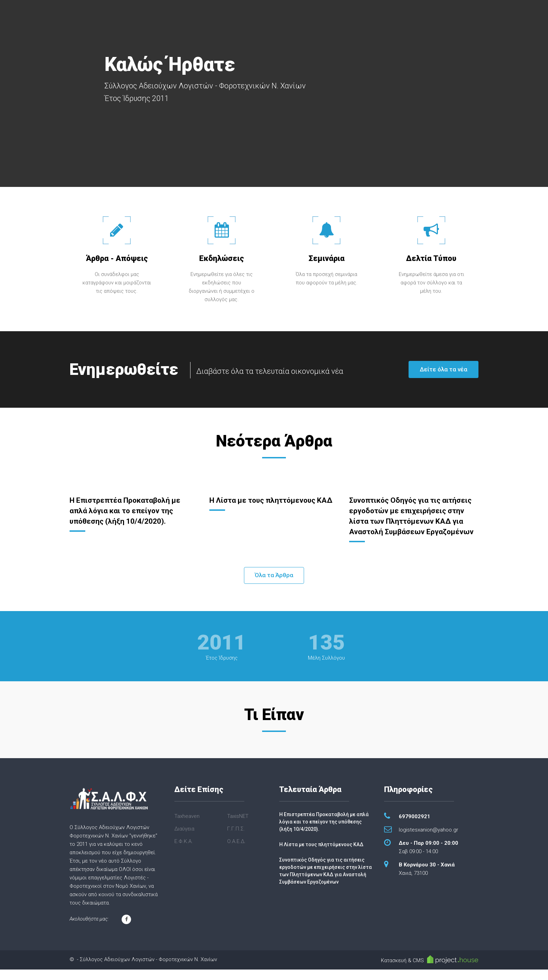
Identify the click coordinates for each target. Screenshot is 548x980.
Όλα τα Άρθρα (274, 586)
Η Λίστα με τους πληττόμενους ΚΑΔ (321, 855)
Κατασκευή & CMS (430, 970)
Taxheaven (187, 827)
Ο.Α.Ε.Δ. (236, 852)
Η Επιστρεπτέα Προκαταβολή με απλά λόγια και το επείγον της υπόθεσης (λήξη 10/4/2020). (127, 511)
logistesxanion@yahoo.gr (428, 840)
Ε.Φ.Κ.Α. (184, 852)
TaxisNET (238, 827)
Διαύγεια (184, 839)
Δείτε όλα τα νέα (444, 369)
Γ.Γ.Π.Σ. (236, 839)
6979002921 (414, 827)
